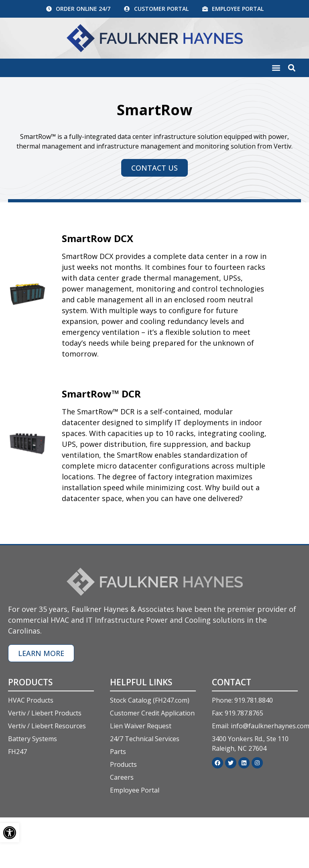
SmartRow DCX (98, 239)
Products (30, 683)
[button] (276, 69)
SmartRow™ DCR (101, 394)
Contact (232, 683)
